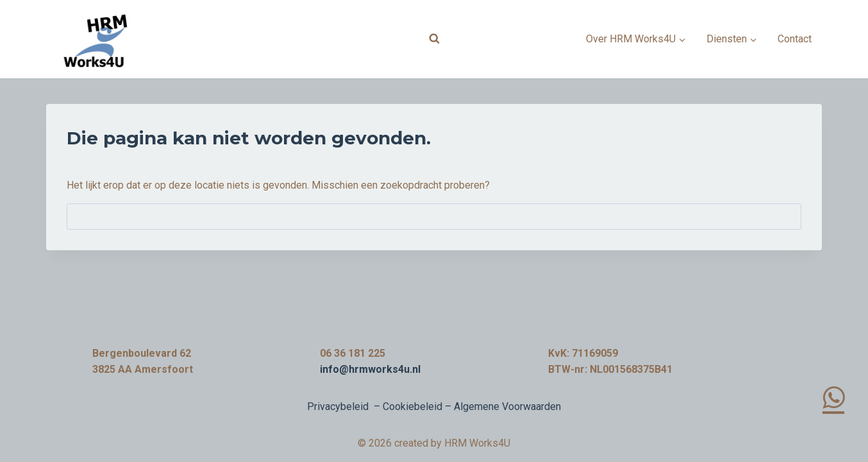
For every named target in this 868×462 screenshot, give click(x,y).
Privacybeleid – (345, 406)
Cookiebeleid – (418, 406)
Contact (795, 39)
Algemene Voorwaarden (507, 406)
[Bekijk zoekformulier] (434, 39)
